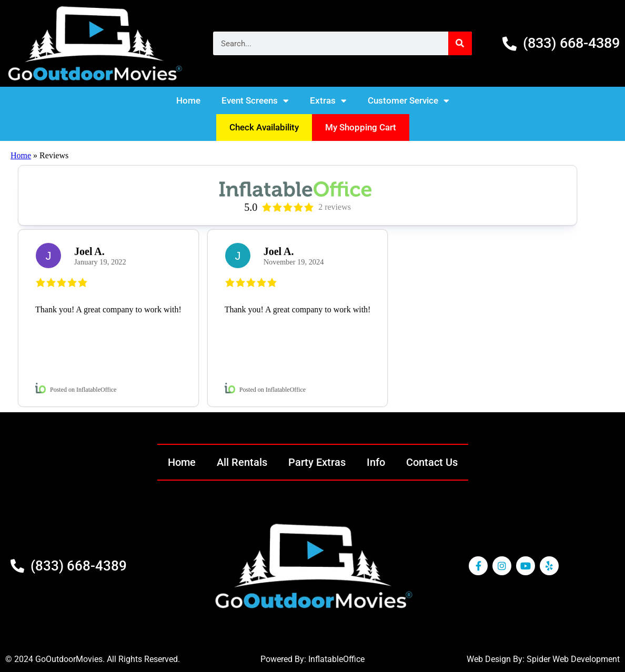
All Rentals (242, 462)
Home (188, 100)
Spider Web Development (573, 659)
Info (376, 462)
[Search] (460, 43)
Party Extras (317, 462)
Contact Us (432, 462)
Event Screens (255, 101)
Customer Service (409, 101)
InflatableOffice (336, 659)
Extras (328, 101)
